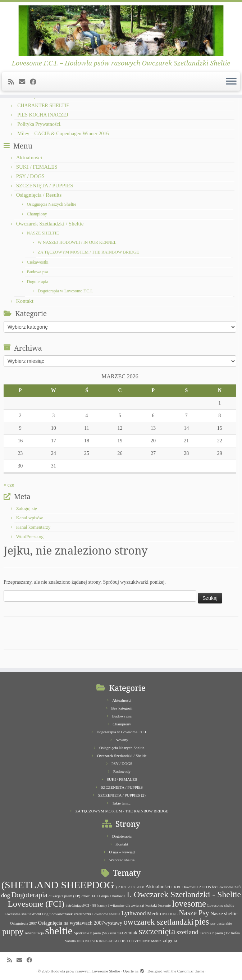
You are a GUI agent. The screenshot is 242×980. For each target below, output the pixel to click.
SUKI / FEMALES (37, 167)
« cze (9, 485)
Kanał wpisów (30, 518)
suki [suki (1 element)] (113, 933)
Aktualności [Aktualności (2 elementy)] (158, 886)
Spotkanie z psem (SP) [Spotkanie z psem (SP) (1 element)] (91, 933)
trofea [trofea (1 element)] (235, 933)
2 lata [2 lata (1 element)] (122, 887)
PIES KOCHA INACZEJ (43, 115)
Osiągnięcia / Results (39, 195)
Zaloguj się (27, 508)
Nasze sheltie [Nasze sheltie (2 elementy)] (224, 913)
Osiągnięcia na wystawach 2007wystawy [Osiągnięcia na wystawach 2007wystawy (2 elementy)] (80, 923)
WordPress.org (30, 536)
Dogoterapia (38, 282)
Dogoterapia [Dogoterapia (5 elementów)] (29, 895)
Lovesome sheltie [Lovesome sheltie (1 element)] (221, 905)
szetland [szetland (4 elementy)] (188, 932)
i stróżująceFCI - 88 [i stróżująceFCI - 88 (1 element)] (81, 905)
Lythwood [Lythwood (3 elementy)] (134, 913)
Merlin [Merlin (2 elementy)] (154, 913)
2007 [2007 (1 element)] (131, 887)
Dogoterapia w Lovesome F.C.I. (65, 291)
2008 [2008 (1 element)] (140, 887)
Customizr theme (191, 971)
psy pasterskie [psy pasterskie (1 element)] (221, 923)
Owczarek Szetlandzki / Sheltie (50, 224)
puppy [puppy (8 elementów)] (13, 931)
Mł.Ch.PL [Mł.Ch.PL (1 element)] (170, 914)
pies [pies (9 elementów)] (202, 922)
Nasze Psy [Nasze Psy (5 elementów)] (194, 913)
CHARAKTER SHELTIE (43, 106)
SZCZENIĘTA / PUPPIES (45, 186)
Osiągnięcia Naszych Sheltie (52, 204)
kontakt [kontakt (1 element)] (151, 905)
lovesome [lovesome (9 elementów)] (189, 904)
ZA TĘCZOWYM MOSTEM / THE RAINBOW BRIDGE (88, 252)
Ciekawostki (38, 262)
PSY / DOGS (30, 176)
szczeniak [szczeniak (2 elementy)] (127, 933)
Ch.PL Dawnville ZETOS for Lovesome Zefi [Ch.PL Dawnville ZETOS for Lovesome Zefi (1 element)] (206, 887)
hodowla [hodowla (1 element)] (119, 896)
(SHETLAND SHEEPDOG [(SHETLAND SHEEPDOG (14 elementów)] (58, 885)
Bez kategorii (122, 708)
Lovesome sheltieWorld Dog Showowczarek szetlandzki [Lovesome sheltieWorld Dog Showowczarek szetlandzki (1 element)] (48, 914)
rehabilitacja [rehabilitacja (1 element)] (34, 933)
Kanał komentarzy (33, 527)
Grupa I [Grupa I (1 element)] (105, 896)
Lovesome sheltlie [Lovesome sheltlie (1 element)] (106, 914)
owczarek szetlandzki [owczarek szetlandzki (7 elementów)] (158, 922)
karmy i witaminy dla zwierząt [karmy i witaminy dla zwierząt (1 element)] (121, 905)
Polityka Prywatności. (39, 124)
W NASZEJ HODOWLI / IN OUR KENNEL (77, 242)
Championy (37, 214)
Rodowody (122, 771)
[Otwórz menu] (231, 82)
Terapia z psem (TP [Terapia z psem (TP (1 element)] (214, 933)
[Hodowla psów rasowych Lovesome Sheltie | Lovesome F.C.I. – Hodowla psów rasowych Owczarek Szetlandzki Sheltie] (121, 31)
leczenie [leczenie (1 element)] (165, 905)
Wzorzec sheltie (122, 860)
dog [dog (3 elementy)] (6, 895)
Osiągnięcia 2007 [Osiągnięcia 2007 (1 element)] (23, 923)
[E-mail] (24, 82)
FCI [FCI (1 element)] (95, 896)
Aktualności (29, 158)
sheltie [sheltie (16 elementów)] (59, 931)
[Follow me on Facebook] (35, 82)
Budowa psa (38, 272)
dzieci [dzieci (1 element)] (86, 896)
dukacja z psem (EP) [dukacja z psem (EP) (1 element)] (64, 896)
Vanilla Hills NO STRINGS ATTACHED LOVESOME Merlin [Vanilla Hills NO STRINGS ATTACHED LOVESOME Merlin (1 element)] (113, 941)
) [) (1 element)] (116, 887)
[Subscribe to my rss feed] (13, 82)
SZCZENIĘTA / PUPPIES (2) (122, 795)
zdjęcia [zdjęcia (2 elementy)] (170, 940)
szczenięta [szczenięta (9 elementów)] (157, 931)
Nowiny (122, 740)
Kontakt (25, 301)
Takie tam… (122, 803)
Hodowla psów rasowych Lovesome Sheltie (85, 971)
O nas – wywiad (122, 852)
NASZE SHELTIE (43, 233)
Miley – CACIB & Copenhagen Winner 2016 (63, 134)
